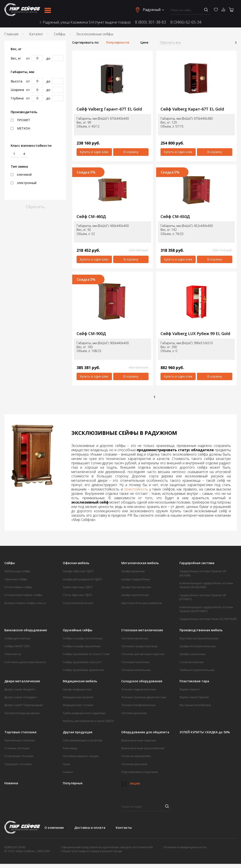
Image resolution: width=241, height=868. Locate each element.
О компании (54, 828)
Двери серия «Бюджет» (20, 689)
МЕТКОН (20, 128)
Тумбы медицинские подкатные (84, 713)
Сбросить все (170, 43)
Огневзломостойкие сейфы (23, 595)
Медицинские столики (78, 705)
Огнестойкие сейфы (18, 587)
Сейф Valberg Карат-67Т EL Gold (192, 109)
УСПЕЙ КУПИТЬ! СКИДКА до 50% (205, 732)
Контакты (124, 828)
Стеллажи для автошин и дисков (143, 654)
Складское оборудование (142, 681)
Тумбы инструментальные (197, 670)
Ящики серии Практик (194, 697)
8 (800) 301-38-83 (150, 22)
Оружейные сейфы (78, 630)
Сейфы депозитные (17, 638)
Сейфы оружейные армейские (83, 670)
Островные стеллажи (19, 756)
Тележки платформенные (138, 705)
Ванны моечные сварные (139, 740)
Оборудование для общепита (145, 732)
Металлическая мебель (140, 563)
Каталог (36, 34)
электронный (24, 183)
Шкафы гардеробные (136, 579)
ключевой (21, 175)
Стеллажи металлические (142, 630)
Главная (11, 34)
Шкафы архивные (133, 571)
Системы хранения (134, 713)
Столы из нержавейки (136, 756)
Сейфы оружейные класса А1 (82, 662)
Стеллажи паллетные (135, 662)
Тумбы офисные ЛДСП (78, 587)
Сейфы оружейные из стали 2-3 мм (86, 654)
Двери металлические (22, 681)
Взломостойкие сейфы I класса (25, 603)
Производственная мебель (201, 630)
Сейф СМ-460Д (91, 217)
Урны (66, 764)
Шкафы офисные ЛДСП (78, 571)
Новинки (11, 783)
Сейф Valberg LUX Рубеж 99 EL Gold (195, 334)
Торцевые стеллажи (18, 764)
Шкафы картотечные (135, 595)
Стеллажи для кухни (134, 764)
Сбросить (35, 207)
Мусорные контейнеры (195, 705)
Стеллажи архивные (135, 638)
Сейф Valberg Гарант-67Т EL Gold (109, 109)
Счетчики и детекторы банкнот (25, 662)
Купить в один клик (94, 152)
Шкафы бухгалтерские (136, 587)
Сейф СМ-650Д (175, 217)
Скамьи (68, 772)
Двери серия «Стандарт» (21, 697)
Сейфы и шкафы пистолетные (83, 638)
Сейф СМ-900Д (91, 334)
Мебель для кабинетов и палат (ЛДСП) (88, 721)
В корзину (131, 152)
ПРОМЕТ (20, 120)
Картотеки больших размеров (142, 603)
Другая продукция (78, 732)
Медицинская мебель (80, 681)
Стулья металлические (78, 603)
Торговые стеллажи (20, 732)
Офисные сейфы (16, 579)
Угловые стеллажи (17, 748)
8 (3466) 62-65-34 (186, 22)
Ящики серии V (190, 689)
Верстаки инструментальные (199, 638)
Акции (131, 783)
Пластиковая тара (194, 681)
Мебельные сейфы (17, 571)
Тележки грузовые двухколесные (144, 697)
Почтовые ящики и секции (81, 756)
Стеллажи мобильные (136, 670)
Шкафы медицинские (77, 689)
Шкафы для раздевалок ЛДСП (82, 579)
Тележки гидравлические (139, 689)
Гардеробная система (197, 563)
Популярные (73, 783)
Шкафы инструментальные (198, 646)
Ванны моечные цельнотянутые (143, 748)
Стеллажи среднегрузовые (139, 646)
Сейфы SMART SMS (17, 646)
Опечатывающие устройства (83, 740)
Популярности (118, 43)
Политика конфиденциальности (185, 847)
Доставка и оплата (90, 828)
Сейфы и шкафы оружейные (82, 646)
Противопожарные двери (22, 713)
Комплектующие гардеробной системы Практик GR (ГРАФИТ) (206, 609)
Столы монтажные (192, 662)
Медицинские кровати (78, 697)
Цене (144, 43)
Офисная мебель (76, 563)
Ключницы (70, 748)
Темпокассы (13, 654)
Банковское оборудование (26, 630)
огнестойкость (136, 489)
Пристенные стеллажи (20, 740)
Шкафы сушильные (192, 654)
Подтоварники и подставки (140, 772)
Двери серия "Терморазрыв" (24, 705)
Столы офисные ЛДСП (77, 595)
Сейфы (60, 34)
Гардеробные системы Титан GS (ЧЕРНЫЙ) (208, 619)
